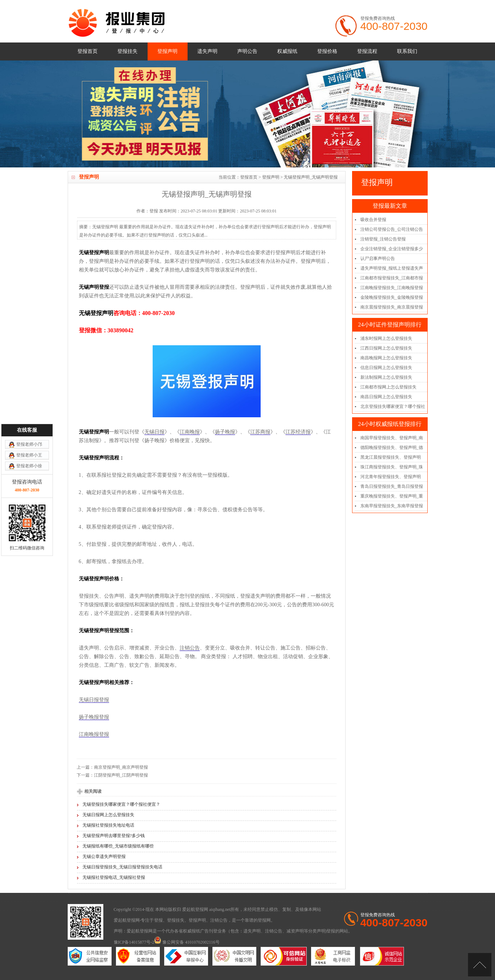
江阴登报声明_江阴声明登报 (121, 775)
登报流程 (367, 51)
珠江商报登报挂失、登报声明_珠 (392, 467)
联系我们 (407, 51)
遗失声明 (207, 51)
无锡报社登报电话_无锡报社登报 (114, 877)
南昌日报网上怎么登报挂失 (386, 397)
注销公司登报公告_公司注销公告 (392, 229)
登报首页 (87, 51)
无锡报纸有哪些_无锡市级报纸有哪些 (118, 846)
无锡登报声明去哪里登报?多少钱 (114, 836)
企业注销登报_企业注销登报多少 (392, 249)
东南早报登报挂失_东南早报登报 (392, 506)
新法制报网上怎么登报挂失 (386, 377)
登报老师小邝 (29, 378)
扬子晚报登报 (94, 717)
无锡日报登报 (94, 700)
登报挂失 (127, 51)
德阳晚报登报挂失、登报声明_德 (392, 448)
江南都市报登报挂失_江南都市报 (392, 278)
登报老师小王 (29, 388)
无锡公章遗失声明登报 (104, 857)
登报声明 (167, 51)
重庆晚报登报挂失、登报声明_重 (392, 496)
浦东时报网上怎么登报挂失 (386, 338)
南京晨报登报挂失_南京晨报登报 (392, 307)
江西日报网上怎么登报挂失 (386, 348)
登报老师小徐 (29, 399)
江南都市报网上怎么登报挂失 (388, 387)
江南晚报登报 (94, 734)
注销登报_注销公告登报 (383, 239)
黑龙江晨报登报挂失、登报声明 (391, 457)
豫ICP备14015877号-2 (134, 942)
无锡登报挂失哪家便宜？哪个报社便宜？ (121, 804)
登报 (158, 920)
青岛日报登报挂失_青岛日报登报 (392, 486)
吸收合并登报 (373, 220)
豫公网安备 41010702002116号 (187, 942)
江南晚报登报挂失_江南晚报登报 (392, 288)
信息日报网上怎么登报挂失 (386, 368)
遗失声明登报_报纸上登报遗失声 (392, 268)
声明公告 (247, 51)
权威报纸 (287, 51)
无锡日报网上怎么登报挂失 (108, 815)
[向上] (480, 965)
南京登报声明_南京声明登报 (121, 767)
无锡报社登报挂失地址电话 (108, 825)
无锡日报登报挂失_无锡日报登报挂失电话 (122, 867)
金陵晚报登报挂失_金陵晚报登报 (392, 297)
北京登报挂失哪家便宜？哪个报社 (393, 406)
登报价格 (327, 51)
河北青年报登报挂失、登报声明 (391, 477)
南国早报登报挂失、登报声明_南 (392, 438)
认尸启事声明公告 (378, 259)
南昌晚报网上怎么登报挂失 (386, 358)
